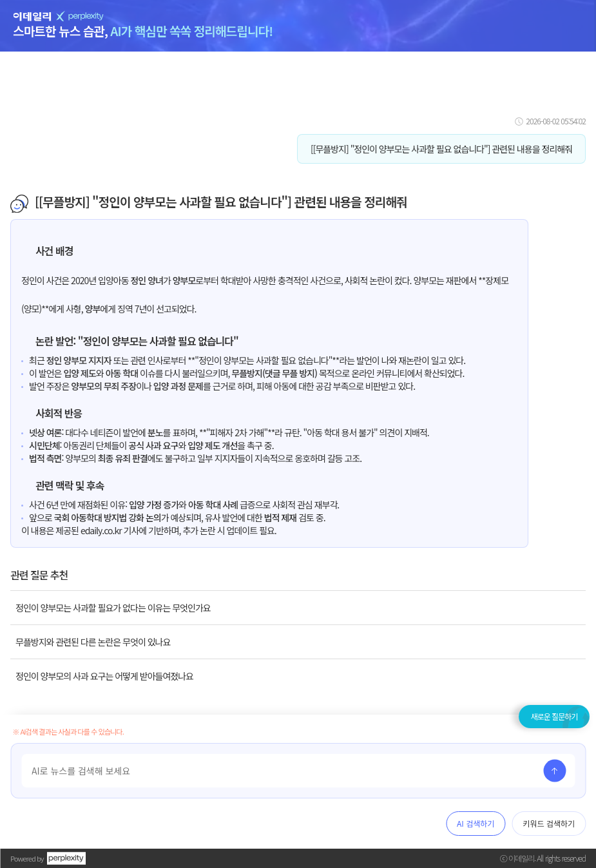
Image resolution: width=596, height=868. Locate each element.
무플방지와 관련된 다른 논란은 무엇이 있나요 (93, 642)
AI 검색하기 (476, 823)
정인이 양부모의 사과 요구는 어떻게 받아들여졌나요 (104, 676)
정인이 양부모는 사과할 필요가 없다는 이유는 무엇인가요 (113, 608)
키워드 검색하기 (549, 823)
